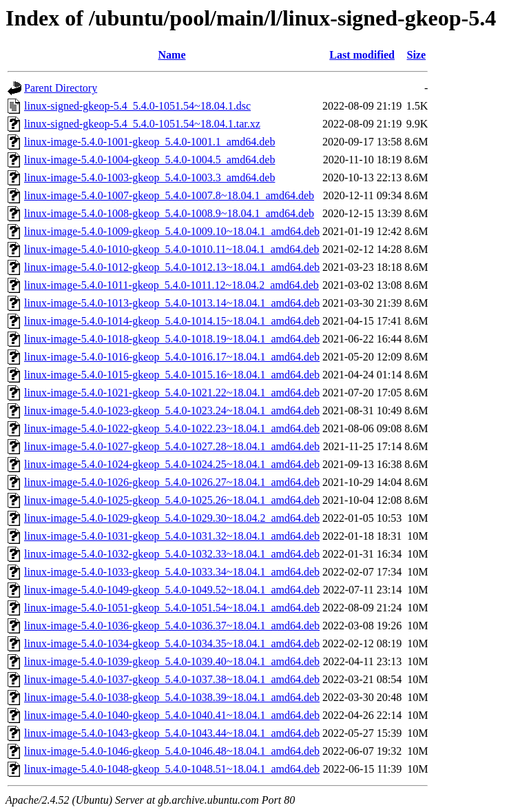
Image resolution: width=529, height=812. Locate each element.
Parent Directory (61, 88)
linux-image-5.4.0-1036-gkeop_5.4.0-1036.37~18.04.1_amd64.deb (172, 626)
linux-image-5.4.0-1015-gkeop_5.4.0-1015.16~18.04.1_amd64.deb (172, 375)
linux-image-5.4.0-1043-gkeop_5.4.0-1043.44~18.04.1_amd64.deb (172, 733)
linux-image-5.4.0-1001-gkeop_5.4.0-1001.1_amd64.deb (149, 142)
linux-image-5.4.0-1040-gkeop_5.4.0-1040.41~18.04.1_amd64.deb (172, 715)
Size (416, 55)
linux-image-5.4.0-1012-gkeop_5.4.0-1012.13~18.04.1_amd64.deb (172, 267)
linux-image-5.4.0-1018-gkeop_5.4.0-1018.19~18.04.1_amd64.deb (172, 339)
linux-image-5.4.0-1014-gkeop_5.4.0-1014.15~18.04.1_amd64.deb (172, 321)
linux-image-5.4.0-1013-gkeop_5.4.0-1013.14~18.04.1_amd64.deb (172, 303)
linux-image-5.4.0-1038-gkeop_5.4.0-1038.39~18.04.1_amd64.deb (172, 697)
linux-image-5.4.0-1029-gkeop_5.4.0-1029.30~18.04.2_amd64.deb (172, 518)
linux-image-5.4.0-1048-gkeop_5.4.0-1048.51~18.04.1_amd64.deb (172, 769)
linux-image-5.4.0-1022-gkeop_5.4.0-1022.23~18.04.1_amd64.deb (172, 428)
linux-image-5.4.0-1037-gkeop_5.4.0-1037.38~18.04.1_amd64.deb (172, 679)
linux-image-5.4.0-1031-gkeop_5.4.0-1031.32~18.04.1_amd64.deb (172, 536)
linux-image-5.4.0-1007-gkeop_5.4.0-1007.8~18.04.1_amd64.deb (169, 195)
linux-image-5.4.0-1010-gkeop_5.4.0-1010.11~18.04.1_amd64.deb (172, 249)
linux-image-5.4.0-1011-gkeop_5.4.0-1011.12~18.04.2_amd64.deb (172, 285)
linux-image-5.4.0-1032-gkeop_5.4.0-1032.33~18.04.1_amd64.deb (172, 554)
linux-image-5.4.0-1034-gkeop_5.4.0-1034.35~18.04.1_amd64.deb (172, 643)
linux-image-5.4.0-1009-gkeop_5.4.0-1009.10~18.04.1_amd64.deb (172, 231)
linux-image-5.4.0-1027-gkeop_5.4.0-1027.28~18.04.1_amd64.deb (172, 446)
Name (172, 55)
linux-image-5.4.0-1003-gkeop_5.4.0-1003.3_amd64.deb (149, 177)
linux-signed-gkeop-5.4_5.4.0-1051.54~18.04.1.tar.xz (142, 124)
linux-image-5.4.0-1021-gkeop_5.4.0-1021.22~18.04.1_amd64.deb (172, 393)
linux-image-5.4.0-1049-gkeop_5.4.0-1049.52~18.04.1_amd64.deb (172, 590)
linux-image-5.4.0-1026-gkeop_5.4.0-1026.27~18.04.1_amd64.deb (172, 482)
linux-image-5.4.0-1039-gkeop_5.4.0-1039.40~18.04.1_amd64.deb (172, 661)
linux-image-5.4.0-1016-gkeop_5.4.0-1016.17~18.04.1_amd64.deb (172, 357)
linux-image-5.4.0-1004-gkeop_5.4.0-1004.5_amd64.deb (149, 160)
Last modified (362, 55)
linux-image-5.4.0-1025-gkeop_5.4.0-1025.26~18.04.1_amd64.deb (172, 500)
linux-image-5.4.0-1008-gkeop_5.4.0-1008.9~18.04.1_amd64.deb (169, 213)
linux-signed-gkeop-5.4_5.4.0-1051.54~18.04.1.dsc (137, 106)
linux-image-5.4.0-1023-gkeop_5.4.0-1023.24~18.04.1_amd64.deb (172, 410)
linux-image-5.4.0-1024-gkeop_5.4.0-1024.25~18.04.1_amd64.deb (172, 464)
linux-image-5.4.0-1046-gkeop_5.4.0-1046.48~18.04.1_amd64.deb (172, 751)
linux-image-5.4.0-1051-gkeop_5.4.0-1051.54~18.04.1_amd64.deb (172, 608)
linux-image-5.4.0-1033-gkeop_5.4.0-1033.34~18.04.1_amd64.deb (172, 572)
